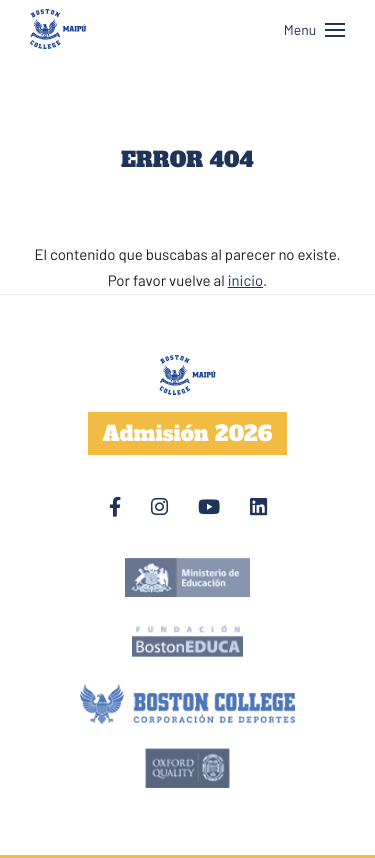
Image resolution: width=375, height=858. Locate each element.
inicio (245, 280)
